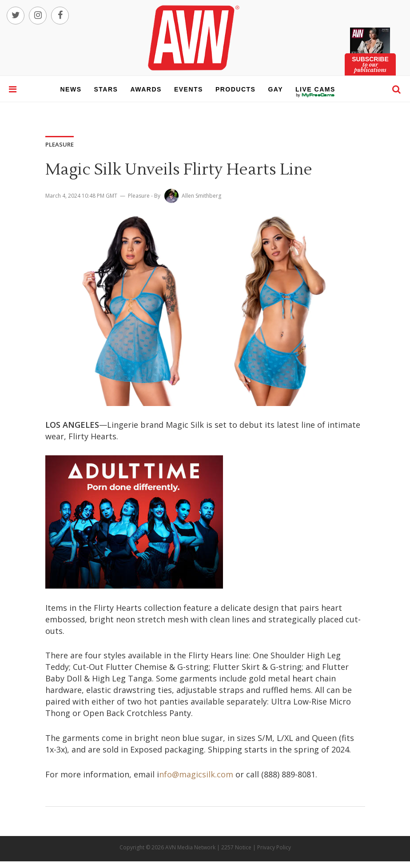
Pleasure (139, 196)
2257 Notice (236, 847)
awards (146, 89)
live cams (315, 95)
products (236, 89)
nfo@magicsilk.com (196, 774)
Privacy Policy (274, 847)
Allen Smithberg (201, 196)
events (189, 89)
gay (275, 89)
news (71, 89)
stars (106, 89)
